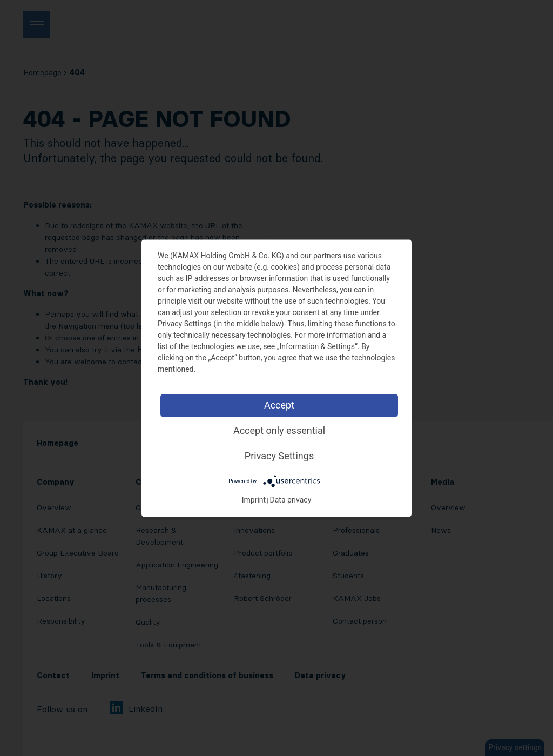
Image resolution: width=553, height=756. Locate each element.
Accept (279, 405)
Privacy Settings (279, 456)
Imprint (254, 500)
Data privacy (291, 500)
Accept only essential (279, 430)
